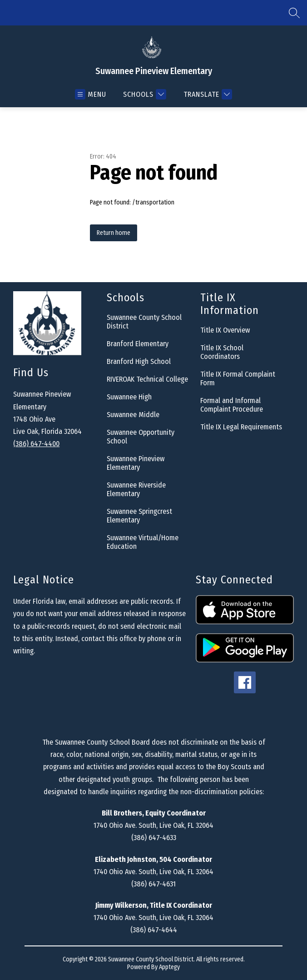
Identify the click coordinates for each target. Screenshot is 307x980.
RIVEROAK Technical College (147, 379)
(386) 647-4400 (36, 444)
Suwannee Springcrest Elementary (139, 516)
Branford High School (139, 361)
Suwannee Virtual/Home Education (143, 542)
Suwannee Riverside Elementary (136, 489)
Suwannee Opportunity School (141, 437)
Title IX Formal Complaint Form (238, 378)
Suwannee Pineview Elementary (136, 463)
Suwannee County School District (144, 322)
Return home (114, 233)
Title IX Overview (225, 330)
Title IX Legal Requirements (241, 427)
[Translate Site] (207, 94)
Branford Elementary (138, 344)
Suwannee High (129, 397)
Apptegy (169, 967)
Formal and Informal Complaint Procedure (232, 405)
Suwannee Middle (133, 415)
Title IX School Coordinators (222, 352)
